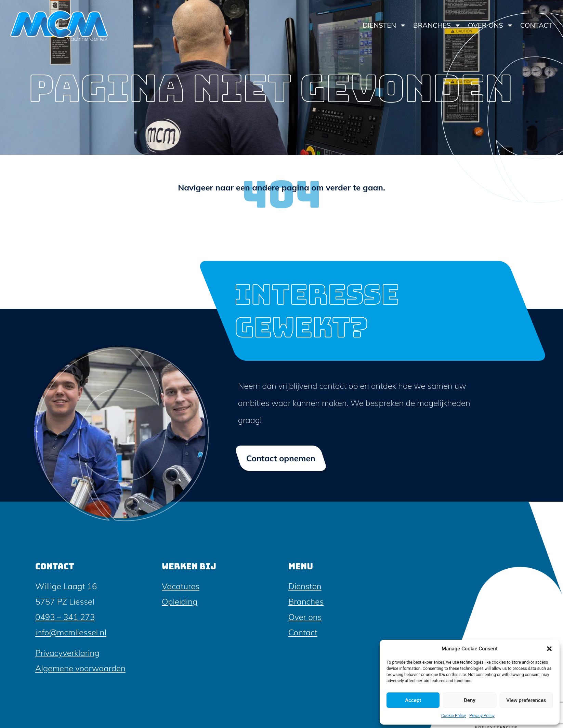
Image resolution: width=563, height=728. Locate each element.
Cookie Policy (454, 716)
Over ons (491, 25)
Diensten (384, 25)
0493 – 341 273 (65, 617)
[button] (549, 649)
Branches (437, 25)
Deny (470, 700)
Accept (413, 700)
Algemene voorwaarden (80, 668)
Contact (536, 25)
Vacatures (181, 586)
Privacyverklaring (67, 653)
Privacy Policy (482, 716)
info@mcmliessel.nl (71, 632)
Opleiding (180, 601)
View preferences (526, 700)
